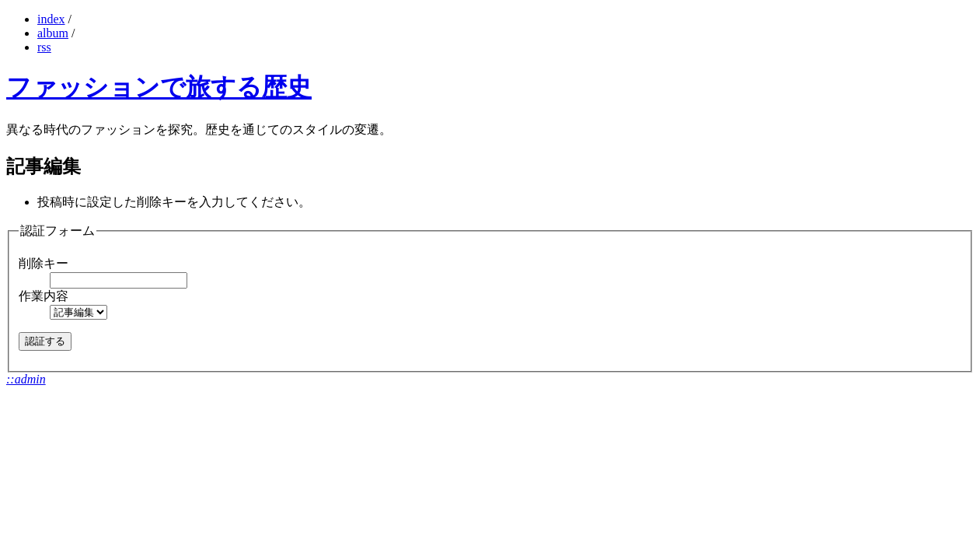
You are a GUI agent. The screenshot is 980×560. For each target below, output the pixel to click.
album (53, 33)
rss (44, 47)
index (51, 19)
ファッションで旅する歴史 (159, 87)
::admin (26, 379)
